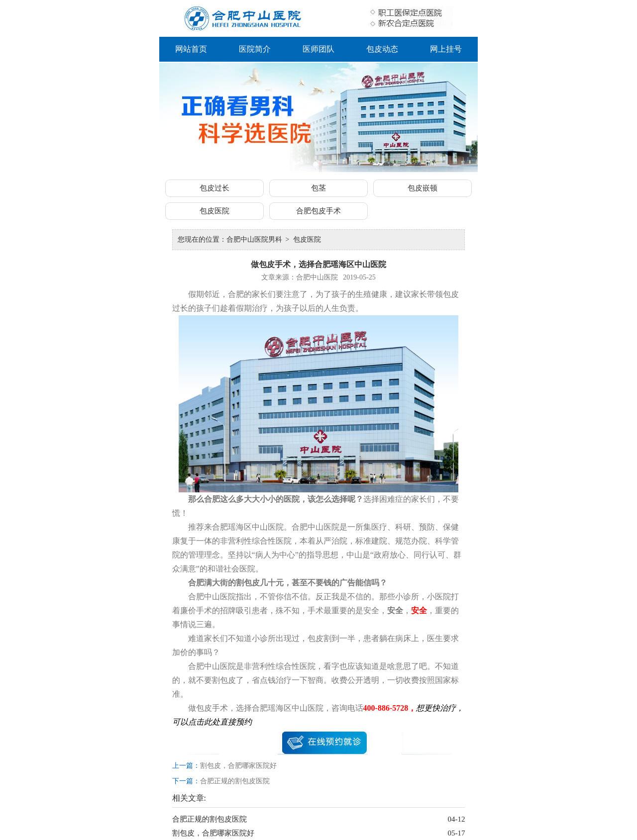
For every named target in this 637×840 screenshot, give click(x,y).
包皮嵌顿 (423, 188)
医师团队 (318, 49)
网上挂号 (446, 49)
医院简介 (255, 49)
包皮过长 (214, 188)
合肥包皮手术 (318, 211)
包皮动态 (382, 49)
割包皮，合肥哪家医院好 (238, 766)
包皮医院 (214, 211)
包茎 (318, 188)
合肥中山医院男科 (254, 239)
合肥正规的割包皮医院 (235, 781)
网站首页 (191, 49)
